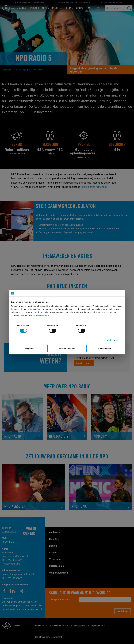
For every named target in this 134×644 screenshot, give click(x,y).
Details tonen (112, 340)
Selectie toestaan (67, 348)
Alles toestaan (105, 348)
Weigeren (29, 348)
